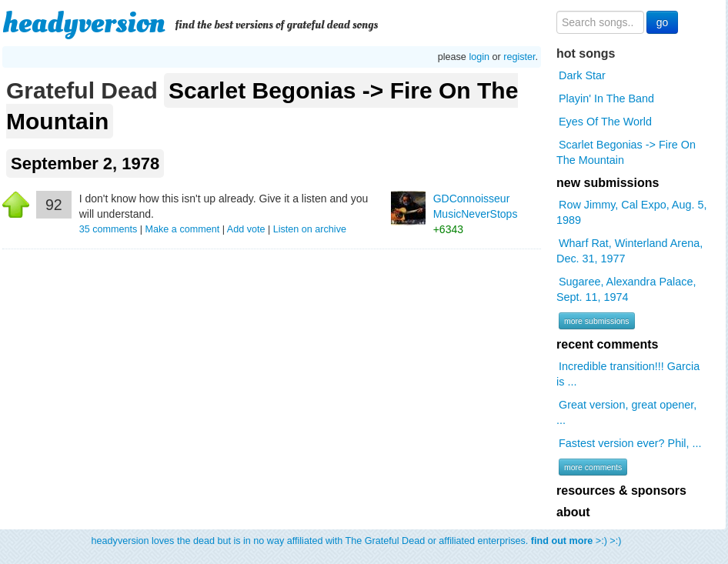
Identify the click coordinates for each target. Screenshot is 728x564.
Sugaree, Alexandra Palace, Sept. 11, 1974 (626, 289)
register (519, 57)
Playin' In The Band (606, 98)
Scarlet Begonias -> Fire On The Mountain (262, 106)
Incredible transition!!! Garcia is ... (628, 374)
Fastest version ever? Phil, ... (630, 443)
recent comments (608, 344)
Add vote (246, 229)
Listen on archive (310, 229)
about (573, 512)
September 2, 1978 (85, 164)
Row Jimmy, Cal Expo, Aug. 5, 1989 (631, 212)
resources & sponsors (621, 491)
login (479, 57)
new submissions (608, 183)
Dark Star (582, 75)
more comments (593, 467)
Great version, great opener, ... (626, 412)
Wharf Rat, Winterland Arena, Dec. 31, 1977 (629, 251)
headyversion (84, 23)
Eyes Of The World (605, 122)
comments (110, 229)
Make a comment (183, 229)
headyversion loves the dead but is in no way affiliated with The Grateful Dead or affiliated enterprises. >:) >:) (357, 541)
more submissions (597, 321)
